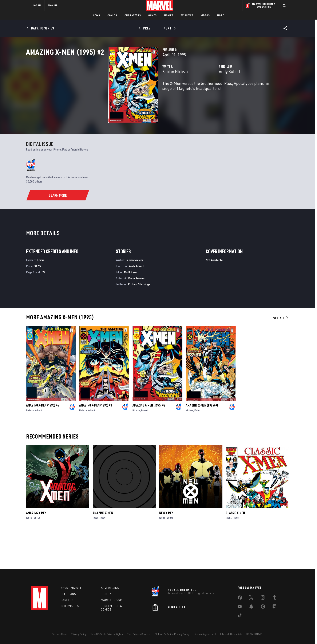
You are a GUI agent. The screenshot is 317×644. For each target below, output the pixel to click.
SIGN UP (53, 5)
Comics (112, 15)
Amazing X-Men (36, 549)
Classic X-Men (235, 549)
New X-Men (166, 549)
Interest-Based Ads (231, 634)
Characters (133, 15)
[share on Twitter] (251, 598)
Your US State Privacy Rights (107, 634)
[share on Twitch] (274, 607)
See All (281, 355)
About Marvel (71, 588)
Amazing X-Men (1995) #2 (149, 442)
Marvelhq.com (112, 600)
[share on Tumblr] (274, 598)
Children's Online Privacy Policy (172, 634)
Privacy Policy (79, 634)
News (96, 15)
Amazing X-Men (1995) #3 (96, 442)
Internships (70, 606)
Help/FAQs (68, 594)
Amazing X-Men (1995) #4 (42, 442)
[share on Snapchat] (251, 607)
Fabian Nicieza (118, 90)
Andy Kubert (201, 90)
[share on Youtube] (240, 607)
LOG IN (37, 5)
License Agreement (205, 634)
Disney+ (107, 594)
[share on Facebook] (240, 599)
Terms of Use (59, 634)
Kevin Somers (136, 314)
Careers (67, 600)
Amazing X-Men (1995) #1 (202, 442)
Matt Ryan (130, 308)
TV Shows (187, 15)
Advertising (110, 588)
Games (152, 15)
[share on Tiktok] (240, 616)
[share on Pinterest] (263, 607)
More (221, 15)
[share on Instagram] (263, 598)
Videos (205, 15)
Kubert (38, 447)
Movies (169, 15)
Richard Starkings (139, 321)
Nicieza (30, 447)
